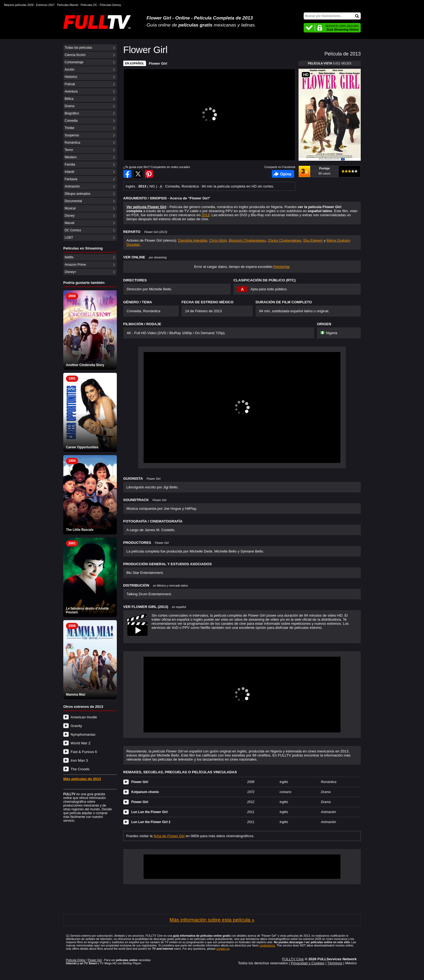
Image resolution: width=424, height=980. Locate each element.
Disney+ (71, 272)
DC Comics (73, 230)
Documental (73, 201)
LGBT (69, 238)
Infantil (69, 172)
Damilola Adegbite (193, 240)
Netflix (69, 257)
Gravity (76, 726)
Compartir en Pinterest (149, 174)
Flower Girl (158, 63)
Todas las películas (78, 48)
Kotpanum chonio (145, 792)
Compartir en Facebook (127, 174)
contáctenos (267, 945)
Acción (69, 70)
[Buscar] (332, 16)
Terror (69, 150)
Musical (70, 208)
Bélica (69, 99)
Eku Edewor (313, 240)
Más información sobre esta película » (212, 920)
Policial (70, 84)
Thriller (70, 128)
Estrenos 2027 (46, 5)
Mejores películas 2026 (19, 5)
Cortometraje (74, 62)
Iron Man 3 (79, 760)
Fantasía (71, 179)
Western (71, 157)
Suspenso (72, 135)
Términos (335, 963)
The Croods (80, 769)
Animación (72, 186)
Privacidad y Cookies (307, 963)
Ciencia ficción (75, 55)
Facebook (283, 174)
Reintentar (281, 267)
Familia (70, 165)
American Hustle (84, 717)
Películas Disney (110, 5)
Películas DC (89, 5)
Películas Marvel (68, 5)
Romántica (72, 143)
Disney (70, 216)
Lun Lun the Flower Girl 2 (151, 822)
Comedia (71, 121)
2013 (206, 215)
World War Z (81, 743)
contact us (223, 949)
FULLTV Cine (293, 959)
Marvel (69, 223)
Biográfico (72, 113)
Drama (69, 106)
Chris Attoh (218, 240)
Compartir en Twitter (138, 174)
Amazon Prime (75, 265)
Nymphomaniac (83, 734)
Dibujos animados (77, 194)
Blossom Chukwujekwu (247, 240)
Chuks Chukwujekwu (285, 240)
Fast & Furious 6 (84, 752)
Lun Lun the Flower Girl (150, 812)
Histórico (71, 77)
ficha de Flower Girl (169, 836)
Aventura (71, 91)
